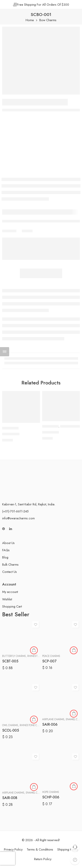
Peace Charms (51, 656)
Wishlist (7, 599)
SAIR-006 (50, 724)
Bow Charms (48, 20)
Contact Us (10, 572)
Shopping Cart (12, 606)
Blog (5, 557)
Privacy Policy (13, 849)
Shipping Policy (68, 849)
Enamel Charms (36, 793)
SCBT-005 (10, 661)
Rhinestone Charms (33, 725)
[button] (34, 422)
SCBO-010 (51, 432)
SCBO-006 (11, 434)
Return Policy (43, 859)
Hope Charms (51, 792)
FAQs (6, 550)
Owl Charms (10, 725)
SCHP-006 (51, 797)
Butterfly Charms (14, 656)
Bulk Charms (10, 564)
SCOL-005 (11, 730)
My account (10, 592)
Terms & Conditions (40, 849)
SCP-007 (49, 661)
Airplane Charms (53, 719)
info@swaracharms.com (18, 518)
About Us (8, 543)
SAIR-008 (10, 798)
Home (30, 20)
